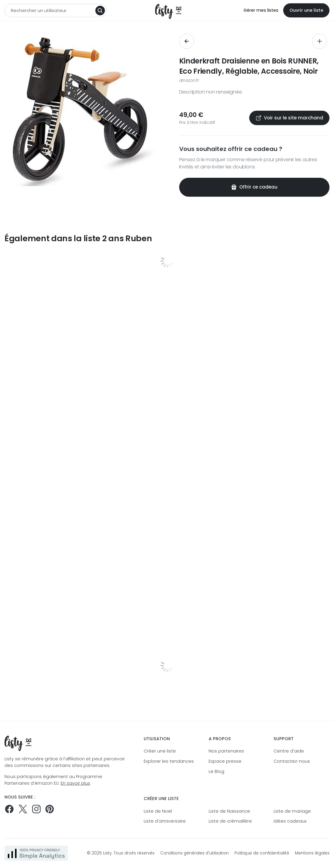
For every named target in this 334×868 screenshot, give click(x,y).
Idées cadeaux (290, 821)
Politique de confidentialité (262, 853)
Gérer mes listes (261, 10)
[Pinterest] (50, 809)
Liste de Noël (158, 811)
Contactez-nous (292, 761)
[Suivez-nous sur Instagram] (36, 809)
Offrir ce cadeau (254, 187)
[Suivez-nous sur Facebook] (9, 809)
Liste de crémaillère (230, 821)
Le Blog (216, 771)
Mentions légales (312, 853)
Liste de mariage (292, 811)
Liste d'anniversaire (165, 821)
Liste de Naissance (229, 811)
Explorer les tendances (169, 761)
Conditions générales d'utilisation (195, 853)
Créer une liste (160, 751)
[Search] (100, 11)
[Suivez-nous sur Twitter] (23, 809)
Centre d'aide (289, 751)
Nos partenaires (226, 751)
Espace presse (225, 761)
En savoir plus (75, 783)
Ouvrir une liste (306, 10)
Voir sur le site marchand (289, 118)
